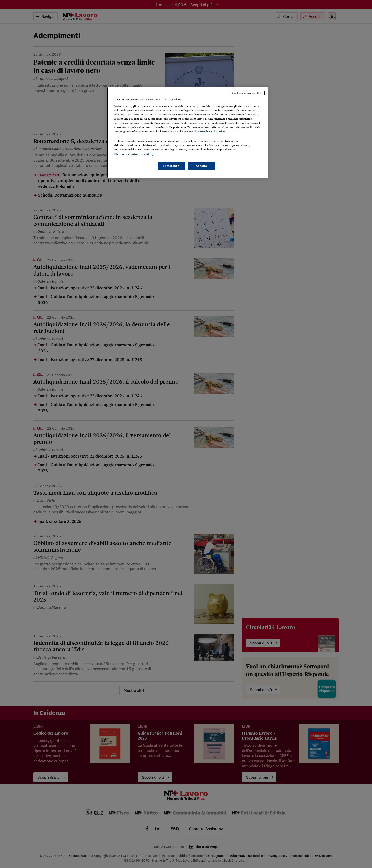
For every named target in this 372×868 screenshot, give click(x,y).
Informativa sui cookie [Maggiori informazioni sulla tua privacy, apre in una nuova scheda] (210, 131)
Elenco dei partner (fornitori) (134, 154)
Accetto (201, 166)
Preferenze (171, 166)
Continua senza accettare (247, 93)
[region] (188, 132)
